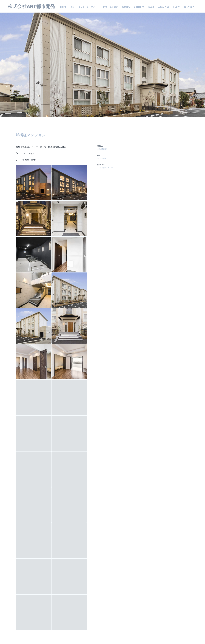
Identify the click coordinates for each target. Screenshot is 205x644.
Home (63, 7)
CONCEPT (139, 7)
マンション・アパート (89, 7)
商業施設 (126, 7)
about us (164, 7)
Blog (151, 7)
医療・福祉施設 (111, 7)
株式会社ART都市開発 (31, 6)
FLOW (176, 7)
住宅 (72, 7)
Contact (189, 7)
